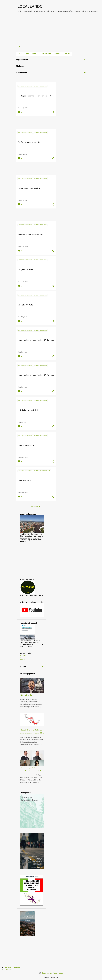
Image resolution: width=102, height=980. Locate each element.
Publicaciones (46, 54)
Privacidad (8, 969)
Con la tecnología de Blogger (51, 973)
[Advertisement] (60, 29)
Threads (23, 655)
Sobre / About (31, 54)
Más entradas (36, 507)
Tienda (67, 54)
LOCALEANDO (30, 6)
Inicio (20, 54)
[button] (53, 112)
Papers (58, 54)
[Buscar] (19, 46)
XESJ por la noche (26, 695)
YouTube (23, 659)
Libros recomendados (12, 967)
